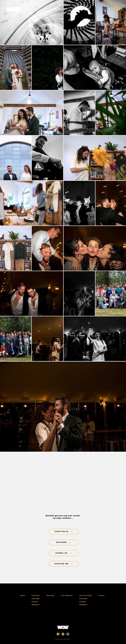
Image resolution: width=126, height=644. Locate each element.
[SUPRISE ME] (64, 564)
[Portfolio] (38, 596)
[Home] (24, 596)
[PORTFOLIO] (64, 532)
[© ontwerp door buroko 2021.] (63, 639)
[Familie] (38, 602)
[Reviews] (53, 596)
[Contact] (102, 596)
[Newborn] (38, 605)
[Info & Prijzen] (86, 596)
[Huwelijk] (38, 599)
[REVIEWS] (64, 542)
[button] (116, 9)
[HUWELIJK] (64, 553)
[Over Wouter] (68, 596)
